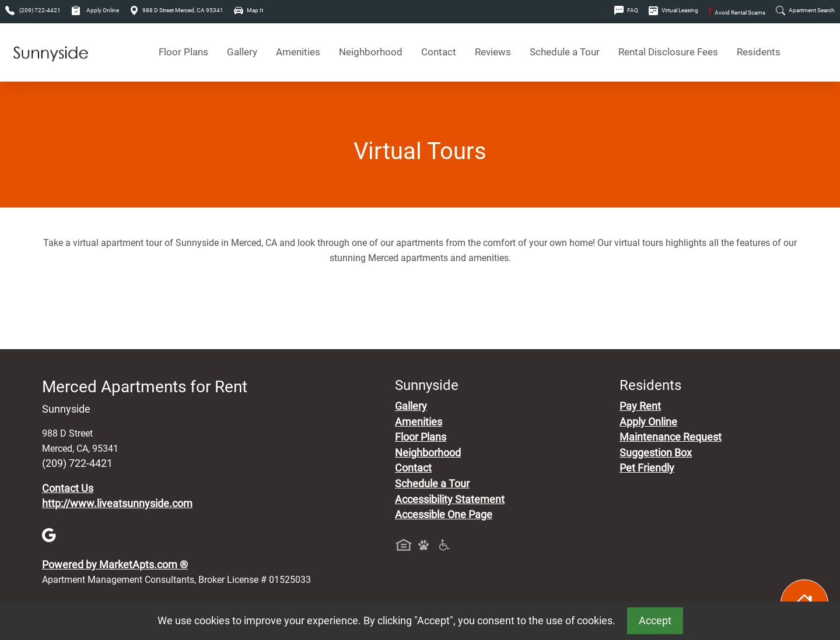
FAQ (626, 10)
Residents (759, 52)
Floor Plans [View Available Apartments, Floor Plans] (183, 52)
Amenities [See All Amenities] (298, 52)
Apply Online (95, 10)
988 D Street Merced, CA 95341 (176, 10)
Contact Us (68, 488)
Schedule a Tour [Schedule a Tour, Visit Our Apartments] (565, 52)
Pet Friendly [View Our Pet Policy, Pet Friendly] (647, 468)
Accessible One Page (444, 515)
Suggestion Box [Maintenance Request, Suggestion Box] (656, 453)
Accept (655, 621)
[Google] (49, 534)
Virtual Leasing (673, 10)
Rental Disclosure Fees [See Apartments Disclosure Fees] (668, 52)
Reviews (493, 52)
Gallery (242, 52)
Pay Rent (640, 406)
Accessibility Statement (450, 500)
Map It (249, 10)
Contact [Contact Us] (439, 52)
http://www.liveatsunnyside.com (117, 504)
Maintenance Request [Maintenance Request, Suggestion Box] (671, 437)
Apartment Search (805, 10)
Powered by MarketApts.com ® (115, 565)
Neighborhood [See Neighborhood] (371, 52)
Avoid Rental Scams (737, 13)
